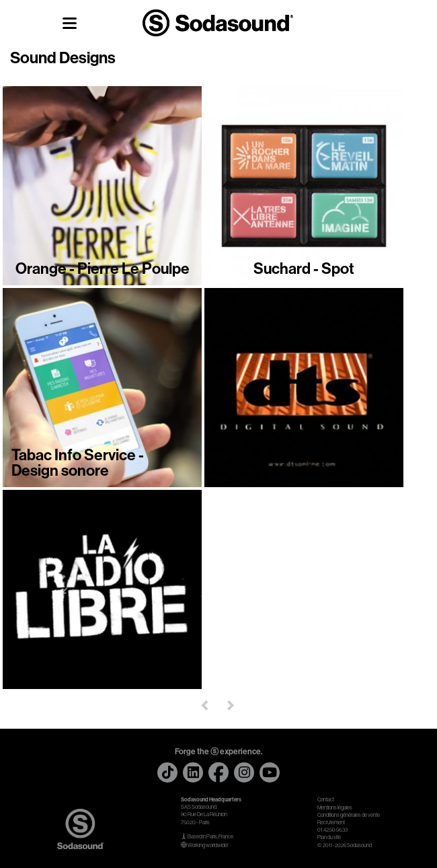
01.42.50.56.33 (332, 830)
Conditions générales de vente (349, 815)
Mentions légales (335, 808)
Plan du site (329, 837)
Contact (326, 800)
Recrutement (331, 823)
